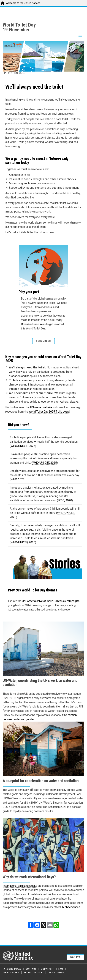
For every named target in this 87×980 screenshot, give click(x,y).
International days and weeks (20, 886)
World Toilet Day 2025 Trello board (49, 412)
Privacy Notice (33, 973)
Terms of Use (55, 973)
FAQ (61, 969)
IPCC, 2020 (65, 500)
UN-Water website (41, 407)
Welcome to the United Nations (23, 3)
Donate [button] (75, 957)
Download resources (33, 324)
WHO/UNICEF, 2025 (23, 446)
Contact (31, 969)
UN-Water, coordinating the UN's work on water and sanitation (40, 683)
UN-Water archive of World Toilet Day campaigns (51, 601)
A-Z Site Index (12, 969)
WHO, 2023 (18, 479)
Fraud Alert (11, 973)
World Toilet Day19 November (19, 27)
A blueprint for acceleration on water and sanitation (41, 781)
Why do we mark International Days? (29, 877)
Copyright (47, 969)
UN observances (70, 907)
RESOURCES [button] (43, 341)
